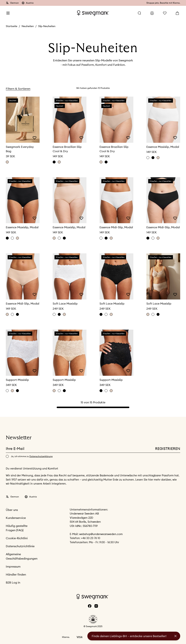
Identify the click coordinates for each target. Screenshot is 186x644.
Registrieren (168, 448)
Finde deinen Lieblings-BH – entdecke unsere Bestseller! (129, 636)
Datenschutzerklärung (41, 456)
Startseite (12, 26)
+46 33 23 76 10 (91, 538)
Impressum (13, 566)
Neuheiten (28, 26)
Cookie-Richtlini (17, 538)
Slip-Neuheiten (47, 26)
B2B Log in (13, 582)
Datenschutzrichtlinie (20, 546)
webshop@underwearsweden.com (101, 534)
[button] (93, 619)
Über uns (12, 510)
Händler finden (16, 574)
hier (151, 480)
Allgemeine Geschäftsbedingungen (22, 556)
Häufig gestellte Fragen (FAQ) (17, 528)
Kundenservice (16, 518)
